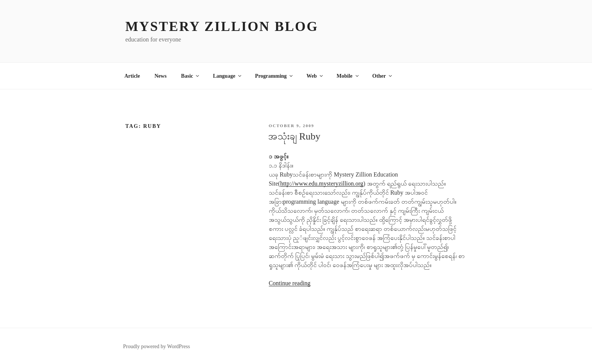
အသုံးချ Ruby (294, 136)
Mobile (348, 76)
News (160, 76)
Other (383, 76)
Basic (191, 76)
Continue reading (290, 283)
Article (132, 76)
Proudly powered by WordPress (156, 346)
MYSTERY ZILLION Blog (222, 26)
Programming (275, 76)
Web (315, 76)
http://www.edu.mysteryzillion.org (322, 184)
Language (228, 76)
